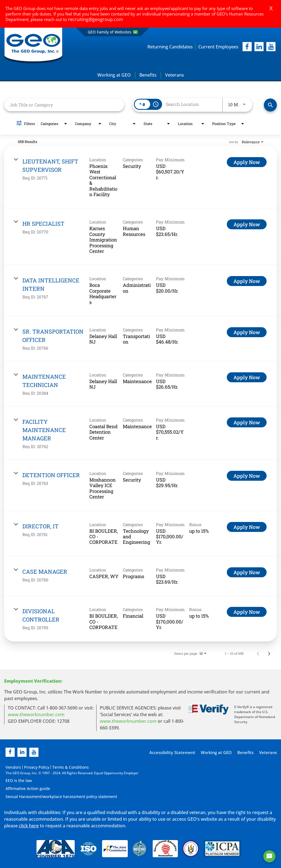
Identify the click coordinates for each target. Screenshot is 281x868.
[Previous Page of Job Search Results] (258, 653)
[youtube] (271, 47)
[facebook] (247, 47)
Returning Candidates (162, 47)
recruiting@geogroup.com (93, 19)
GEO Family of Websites (113, 32)
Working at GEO (114, 75)
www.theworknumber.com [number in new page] (128, 721)
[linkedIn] (259, 47)
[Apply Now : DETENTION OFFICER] (247, 476)
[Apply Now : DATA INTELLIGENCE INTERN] (247, 281)
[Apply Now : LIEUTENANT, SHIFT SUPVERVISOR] (247, 162)
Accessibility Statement (177, 753)
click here (29, 825)
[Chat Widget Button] (269, 856)
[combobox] (64, 105)
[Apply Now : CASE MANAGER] (247, 572)
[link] (140, 177)
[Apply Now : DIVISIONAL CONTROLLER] (247, 612)
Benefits (148, 75)
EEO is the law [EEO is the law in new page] (17, 780)
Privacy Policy (32, 767)
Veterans (175, 75)
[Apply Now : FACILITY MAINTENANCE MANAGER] (247, 423)
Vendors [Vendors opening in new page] (12, 767)
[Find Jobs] (270, 105)
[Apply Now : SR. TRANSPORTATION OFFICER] (247, 332)
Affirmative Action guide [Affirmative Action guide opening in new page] (25, 788)
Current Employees (216, 47)
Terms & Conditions (61, 767)
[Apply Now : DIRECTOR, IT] (247, 527)
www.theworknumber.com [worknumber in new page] (36, 714)
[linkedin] (22, 752)
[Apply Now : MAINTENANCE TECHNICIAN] (247, 378)
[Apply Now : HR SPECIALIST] (247, 225)
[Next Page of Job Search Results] (269, 653)
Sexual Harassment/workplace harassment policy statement (54, 796)
